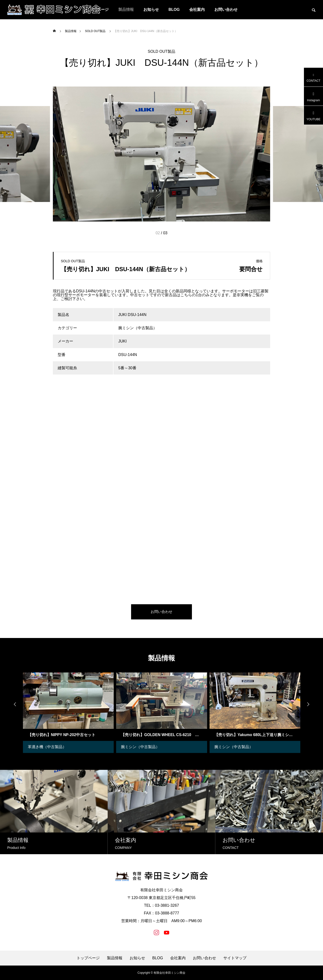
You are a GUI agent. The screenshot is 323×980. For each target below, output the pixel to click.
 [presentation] (13, 704)
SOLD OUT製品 (161, 51)
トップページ (88, 958)
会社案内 (197, 10)
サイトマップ (235, 958)
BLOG (174, 10)
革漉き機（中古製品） (47, 747)
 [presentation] (310, 704)
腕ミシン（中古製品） (140, 747)
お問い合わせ (226, 10)
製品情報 (126, 10)
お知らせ (151, 10)
